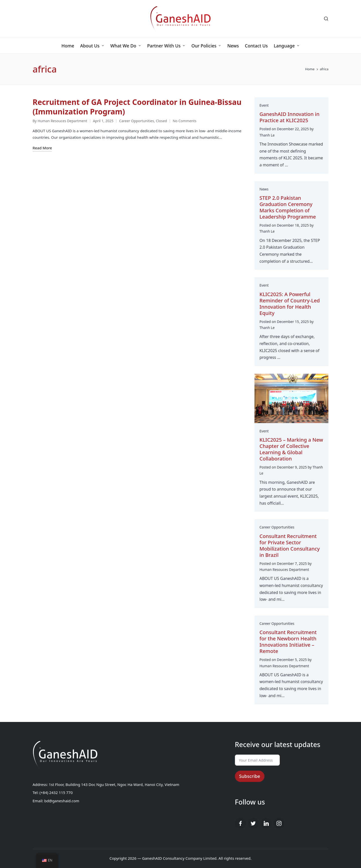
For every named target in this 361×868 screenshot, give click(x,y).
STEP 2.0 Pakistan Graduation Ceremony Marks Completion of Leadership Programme (288, 207)
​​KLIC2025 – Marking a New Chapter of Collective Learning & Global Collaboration (291, 449)
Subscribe (250, 776)
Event (264, 105)
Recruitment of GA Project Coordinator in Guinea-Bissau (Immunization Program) (137, 107)
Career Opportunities (137, 121)
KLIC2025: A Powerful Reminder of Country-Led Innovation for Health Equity (290, 304)
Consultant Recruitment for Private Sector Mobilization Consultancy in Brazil (290, 546)
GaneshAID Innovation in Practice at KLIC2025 (289, 117)
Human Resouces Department (284, 570)
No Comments (185, 121)
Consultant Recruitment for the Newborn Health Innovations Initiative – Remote (288, 642)
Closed (161, 121)
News (264, 189)
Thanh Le (267, 135)
